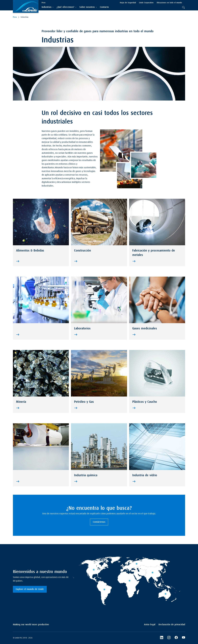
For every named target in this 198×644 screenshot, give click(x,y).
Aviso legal (150, 625)
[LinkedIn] (169, 638)
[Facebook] (176, 638)
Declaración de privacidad (172, 625)
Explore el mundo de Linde (30, 589)
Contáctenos (99, 522)
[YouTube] (184, 638)
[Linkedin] (162, 638)
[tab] (48, 7)
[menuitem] (104, 7)
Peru (15, 17)
